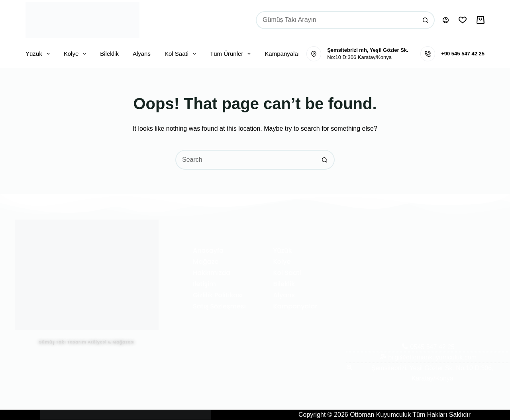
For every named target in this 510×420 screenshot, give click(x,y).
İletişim (204, 284)
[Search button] (426, 20)
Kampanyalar (282, 54)
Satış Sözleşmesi (219, 306)
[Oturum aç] (446, 20)
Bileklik (109, 54)
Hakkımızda (212, 273)
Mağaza (206, 262)
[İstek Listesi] (463, 20)
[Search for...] (336, 20)
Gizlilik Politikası (218, 295)
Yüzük (39, 54)
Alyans (142, 54)
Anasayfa (208, 250)
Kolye (77, 54)
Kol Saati (182, 54)
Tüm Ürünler (232, 54)
